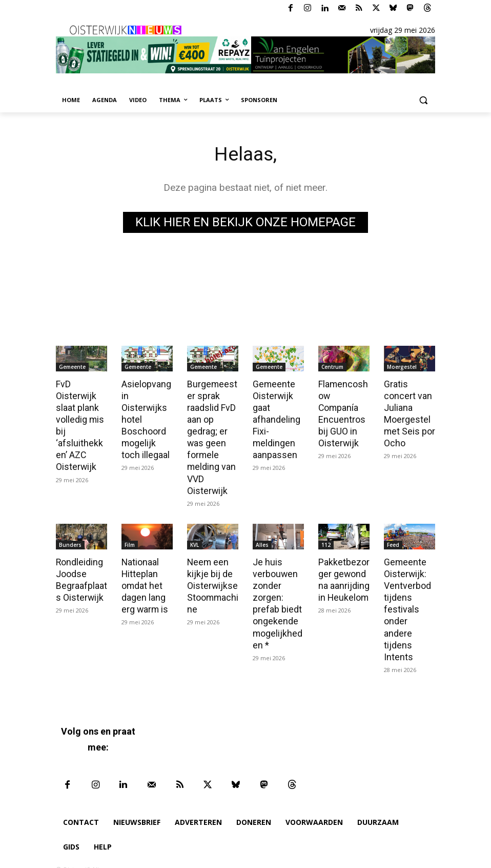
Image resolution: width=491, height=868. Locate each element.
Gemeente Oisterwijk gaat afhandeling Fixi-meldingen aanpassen (275, 418)
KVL (195, 540)
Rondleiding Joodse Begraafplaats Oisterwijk (81, 574)
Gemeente (72, 367)
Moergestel (402, 367)
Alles (262, 540)
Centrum (332, 367)
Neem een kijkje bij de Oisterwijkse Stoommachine (212, 579)
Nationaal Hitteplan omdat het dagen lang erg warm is (144, 579)
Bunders (70, 540)
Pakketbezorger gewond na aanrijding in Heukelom (343, 574)
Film (130, 540)
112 (326, 540)
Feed (393, 540)
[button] (423, 100)
